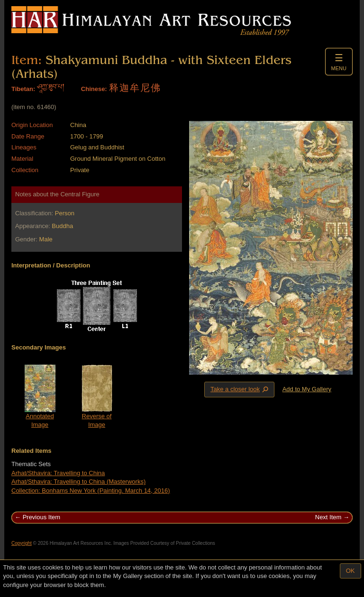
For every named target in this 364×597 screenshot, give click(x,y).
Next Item (328, 517)
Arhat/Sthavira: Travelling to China (58, 473)
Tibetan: (23, 89)
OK (350, 571)
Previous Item (41, 517)
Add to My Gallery (307, 389)
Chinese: (94, 89)
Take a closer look (240, 389)
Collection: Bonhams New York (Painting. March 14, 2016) (91, 491)
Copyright (22, 543)
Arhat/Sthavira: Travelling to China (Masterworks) (78, 482)
